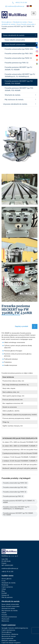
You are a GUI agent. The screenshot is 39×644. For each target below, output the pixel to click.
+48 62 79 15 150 (21, 3)
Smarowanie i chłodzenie (10, 634)
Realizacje (5, 585)
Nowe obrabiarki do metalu (14, 35)
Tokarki (4, 613)
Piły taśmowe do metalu (14, 100)
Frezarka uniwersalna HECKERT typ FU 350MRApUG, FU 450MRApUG (20, 75)
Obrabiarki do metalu (9, 583)
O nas (4, 581)
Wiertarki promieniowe (9, 617)
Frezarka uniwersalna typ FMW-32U (19, 49)
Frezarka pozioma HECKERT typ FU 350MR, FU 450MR (18, 68)
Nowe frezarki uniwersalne (15, 44)
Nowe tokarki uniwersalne (15, 40)
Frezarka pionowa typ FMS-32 (17, 63)
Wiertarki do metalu (12, 95)
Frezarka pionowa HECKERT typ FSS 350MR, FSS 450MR (19, 89)
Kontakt (4, 593)
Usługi (4, 589)
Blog (3, 591)
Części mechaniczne (8, 630)
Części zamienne (7, 587)
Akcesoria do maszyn (9, 636)
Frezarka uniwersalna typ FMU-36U (19, 54)
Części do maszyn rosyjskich (11, 643)
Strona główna (6, 22)
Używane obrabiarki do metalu (15, 104)
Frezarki (4, 615)
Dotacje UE (5, 595)
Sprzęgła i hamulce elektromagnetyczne (15, 628)
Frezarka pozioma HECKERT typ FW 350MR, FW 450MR (19, 82)
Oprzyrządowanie (7, 638)
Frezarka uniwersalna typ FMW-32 (18, 58)
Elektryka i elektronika (9, 641)
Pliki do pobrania (7, 597)
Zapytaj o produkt (21, 326)
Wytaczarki (5, 619)
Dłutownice (5, 621)
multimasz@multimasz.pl (16, 6)
